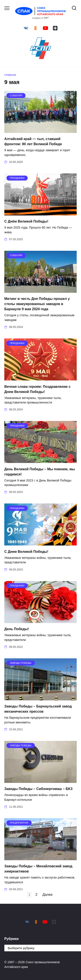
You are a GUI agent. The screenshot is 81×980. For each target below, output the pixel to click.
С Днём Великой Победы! (26, 221)
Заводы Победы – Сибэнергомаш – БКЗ (38, 789)
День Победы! (17, 629)
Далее (48, 895)
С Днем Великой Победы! (26, 551)
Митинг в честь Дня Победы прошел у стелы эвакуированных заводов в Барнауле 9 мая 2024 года (37, 304)
